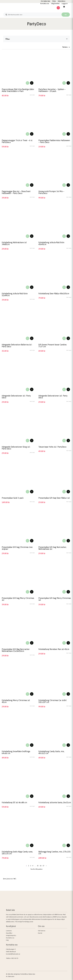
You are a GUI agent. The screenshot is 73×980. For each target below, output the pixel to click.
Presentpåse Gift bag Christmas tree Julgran (17, 548)
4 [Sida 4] (33, 866)
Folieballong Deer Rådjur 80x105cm (54, 294)
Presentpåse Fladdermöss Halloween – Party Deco (54, 141)
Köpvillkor (9, 933)
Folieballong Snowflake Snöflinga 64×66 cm (16, 752)
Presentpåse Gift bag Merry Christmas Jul (18, 599)
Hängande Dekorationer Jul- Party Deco (16, 397)
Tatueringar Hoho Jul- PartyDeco (52, 447)
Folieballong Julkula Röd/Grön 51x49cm (15, 294)
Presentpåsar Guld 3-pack (13, 498)
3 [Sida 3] (31, 866)
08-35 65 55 (15, 958)
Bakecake (11, 976)
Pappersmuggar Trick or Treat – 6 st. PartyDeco (17, 141)
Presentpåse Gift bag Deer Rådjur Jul (54, 498)
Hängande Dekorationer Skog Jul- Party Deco (16, 448)
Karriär (40, 933)
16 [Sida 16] (41, 866)
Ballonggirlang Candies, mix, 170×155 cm (54, 853)
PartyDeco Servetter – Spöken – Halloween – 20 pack (52, 90)
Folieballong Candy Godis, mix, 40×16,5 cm (51, 752)
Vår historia (42, 931)
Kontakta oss (10, 938)
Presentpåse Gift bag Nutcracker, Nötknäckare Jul (52, 548)
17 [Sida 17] (43, 866)
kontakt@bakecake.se (13, 954)
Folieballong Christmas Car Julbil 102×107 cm (52, 701)
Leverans (9, 931)
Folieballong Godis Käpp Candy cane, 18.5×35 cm (17, 853)
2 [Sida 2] (29, 866)
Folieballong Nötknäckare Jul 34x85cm (14, 243)
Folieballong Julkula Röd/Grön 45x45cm (51, 243)
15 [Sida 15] (38, 866)
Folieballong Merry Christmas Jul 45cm (16, 701)
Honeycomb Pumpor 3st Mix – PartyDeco (51, 192)
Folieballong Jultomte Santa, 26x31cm (55, 802)
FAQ (7, 940)
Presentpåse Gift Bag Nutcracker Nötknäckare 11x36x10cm (16, 650)
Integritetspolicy (11, 935)
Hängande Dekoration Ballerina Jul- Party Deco (17, 346)
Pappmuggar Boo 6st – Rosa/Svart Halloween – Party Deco (16, 192)
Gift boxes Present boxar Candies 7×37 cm (53, 346)
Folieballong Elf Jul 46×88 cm (14, 802)
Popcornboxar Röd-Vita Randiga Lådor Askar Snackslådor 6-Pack (18, 90)
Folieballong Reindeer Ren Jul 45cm (54, 649)
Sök (66, 15)
